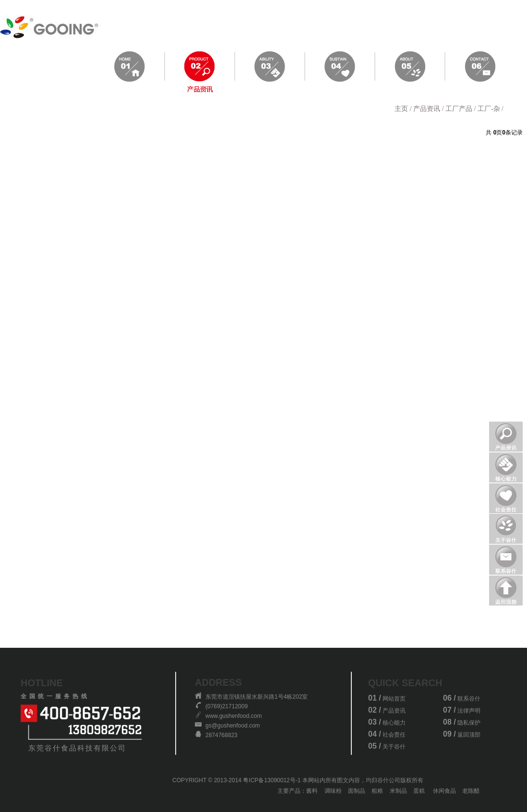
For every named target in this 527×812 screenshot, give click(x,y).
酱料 (312, 791)
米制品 (398, 791)
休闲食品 (444, 791)
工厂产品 (459, 109)
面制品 (357, 791)
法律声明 (469, 711)
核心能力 (394, 723)
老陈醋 (471, 791)
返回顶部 (469, 735)
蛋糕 (419, 791)
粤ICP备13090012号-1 (272, 780)
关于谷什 (394, 747)
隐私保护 (469, 723)
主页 (401, 109)
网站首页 (394, 699)
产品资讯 (427, 109)
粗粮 (377, 791)
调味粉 (333, 791)
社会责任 (394, 735)
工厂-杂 (489, 109)
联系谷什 (469, 699)
